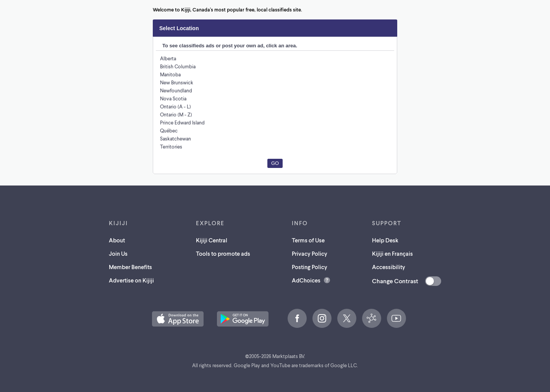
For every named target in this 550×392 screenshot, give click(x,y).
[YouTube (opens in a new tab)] (396, 318)
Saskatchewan (176, 138)
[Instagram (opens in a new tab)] (322, 318)
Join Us (118, 253)
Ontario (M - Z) (176, 114)
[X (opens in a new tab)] (347, 318)
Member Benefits (130, 267)
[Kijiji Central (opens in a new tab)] (372, 318)
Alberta (168, 58)
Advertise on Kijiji (132, 280)
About (116, 240)
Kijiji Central (212, 240)
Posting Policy (311, 267)
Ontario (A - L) (176, 106)
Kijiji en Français (393, 253)
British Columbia (178, 66)
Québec (169, 130)
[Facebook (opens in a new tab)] (297, 318)
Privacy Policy (311, 253)
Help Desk (384, 240)
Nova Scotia (173, 98)
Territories (171, 146)
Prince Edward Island (184, 122)
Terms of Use (310, 240)
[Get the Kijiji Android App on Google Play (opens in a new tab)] (243, 319)
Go (275, 163)
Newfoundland (176, 90)
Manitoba (170, 74)
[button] (178, 319)
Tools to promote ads (224, 253)
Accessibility (388, 267)
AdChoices (307, 280)
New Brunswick (177, 82)
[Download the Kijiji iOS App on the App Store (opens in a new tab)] (178, 319)
